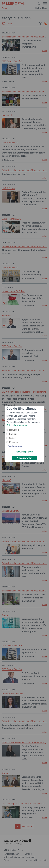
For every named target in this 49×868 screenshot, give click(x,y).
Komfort (13, 434)
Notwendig (14, 430)
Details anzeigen (15, 446)
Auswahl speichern (24, 452)
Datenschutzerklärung (17, 425)
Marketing (14, 442)
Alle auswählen (25, 458)
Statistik (13, 438)
